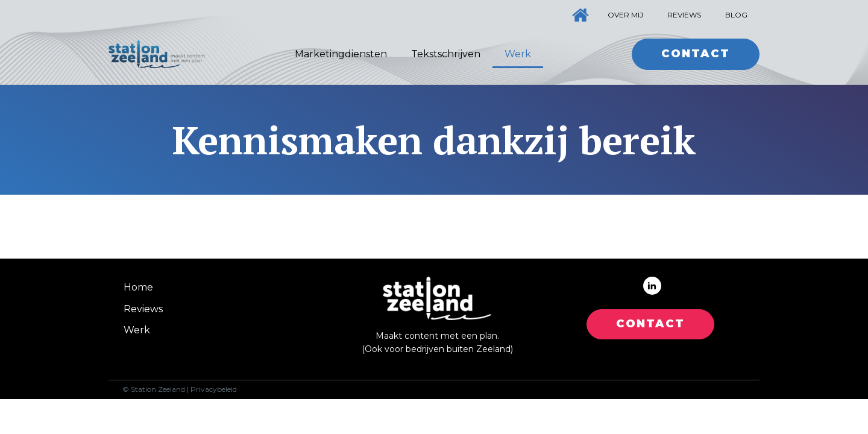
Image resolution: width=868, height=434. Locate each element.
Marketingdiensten (341, 54)
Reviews (684, 15)
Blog (736, 15)
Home (138, 287)
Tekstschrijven (446, 54)
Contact (696, 54)
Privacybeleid (214, 389)
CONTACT (650, 324)
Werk (518, 54)
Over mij (625, 15)
